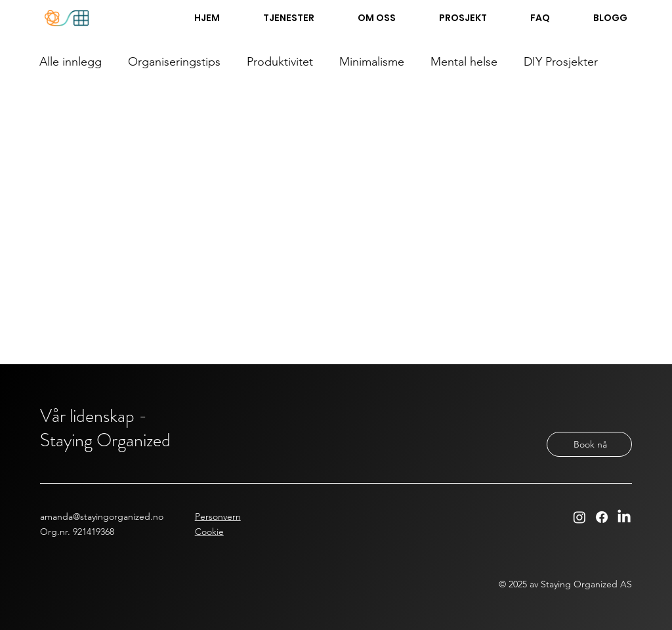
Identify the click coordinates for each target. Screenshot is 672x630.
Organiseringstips (174, 62)
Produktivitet (280, 62)
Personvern (218, 516)
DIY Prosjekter (561, 62)
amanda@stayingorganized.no (102, 516)
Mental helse (464, 62)
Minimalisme (372, 62)
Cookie (209, 532)
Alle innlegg (71, 62)
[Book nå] (589, 444)
